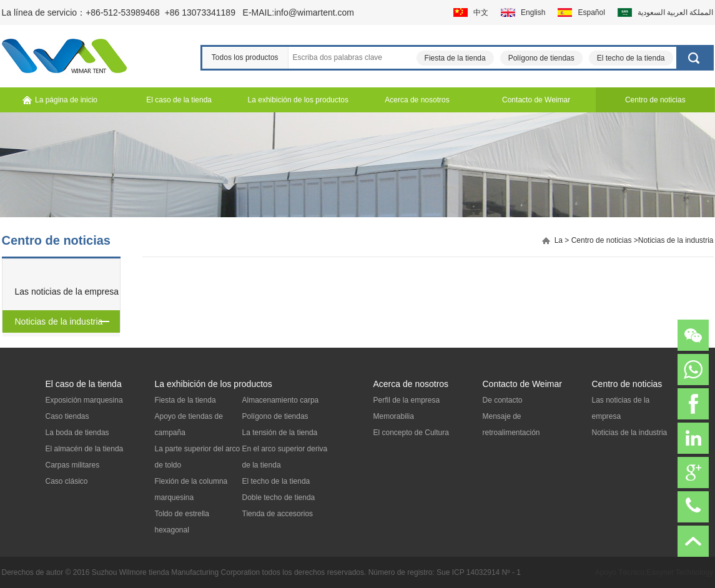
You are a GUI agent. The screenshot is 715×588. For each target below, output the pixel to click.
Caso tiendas (67, 416)
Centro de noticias (602, 240)
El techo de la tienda (631, 58)
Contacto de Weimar (522, 384)
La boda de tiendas (77, 433)
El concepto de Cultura (411, 433)
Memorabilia (394, 416)
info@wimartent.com (314, 12)
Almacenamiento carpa (281, 400)
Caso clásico (67, 481)
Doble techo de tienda (279, 497)
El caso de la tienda (84, 384)
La (559, 240)
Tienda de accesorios (278, 514)
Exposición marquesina (84, 400)
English (533, 12)
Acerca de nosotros (411, 384)
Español (591, 12)
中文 (481, 12)
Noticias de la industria (59, 321)
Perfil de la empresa (407, 400)
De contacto (503, 400)
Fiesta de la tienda (455, 58)
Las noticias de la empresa (67, 292)
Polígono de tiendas (541, 58)
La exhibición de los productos (214, 384)
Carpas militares (73, 465)
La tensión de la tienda (280, 433)
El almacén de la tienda (85, 449)
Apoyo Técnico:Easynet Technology (654, 572)
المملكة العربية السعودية (676, 12)
